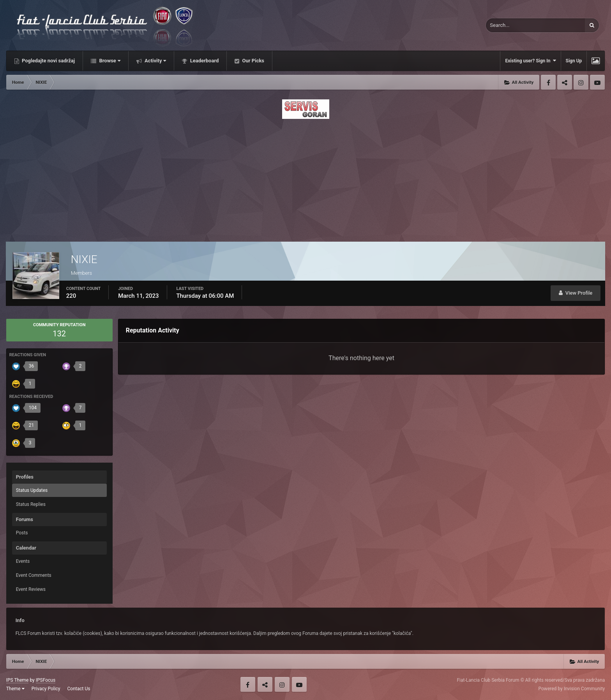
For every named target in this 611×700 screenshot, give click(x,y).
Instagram (581, 82)
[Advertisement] (305, 178)
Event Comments (34, 575)
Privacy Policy (46, 689)
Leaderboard (204, 61)
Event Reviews (31, 589)
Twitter (565, 82)
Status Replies (31, 504)
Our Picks (253, 61)
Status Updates (32, 490)
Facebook (548, 82)
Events (23, 561)
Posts (22, 533)
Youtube (597, 82)
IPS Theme (18, 680)
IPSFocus (46, 680)
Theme (15, 689)
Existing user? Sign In (530, 61)
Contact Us (79, 689)
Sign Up (574, 61)
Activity (155, 61)
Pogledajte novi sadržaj (48, 61)
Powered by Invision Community (572, 689)
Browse (109, 61)
